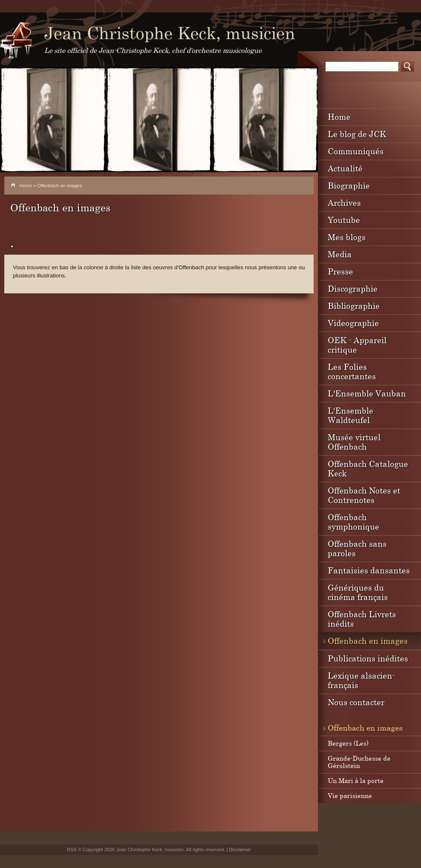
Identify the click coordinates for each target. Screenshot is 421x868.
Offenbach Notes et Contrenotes (364, 495)
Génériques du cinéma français (358, 592)
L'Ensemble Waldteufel (351, 415)
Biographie (349, 185)
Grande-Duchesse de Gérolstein (359, 762)
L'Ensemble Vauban (367, 393)
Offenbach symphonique (354, 522)
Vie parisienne (350, 795)
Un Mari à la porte (356, 780)
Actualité (345, 168)
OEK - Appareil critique (357, 345)
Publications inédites (368, 658)
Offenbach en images (368, 641)
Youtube (344, 220)
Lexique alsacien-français (361, 680)
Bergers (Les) (348, 743)
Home (26, 186)
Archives (344, 203)
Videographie (353, 323)
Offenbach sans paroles (357, 548)
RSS (72, 850)
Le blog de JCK (357, 134)
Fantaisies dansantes (369, 570)
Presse (340, 271)
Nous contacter (356, 702)
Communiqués (356, 151)
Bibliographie (354, 306)
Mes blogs (347, 237)
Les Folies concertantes (352, 371)
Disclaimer (240, 850)
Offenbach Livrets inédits (362, 619)
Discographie (353, 288)
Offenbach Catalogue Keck (368, 468)
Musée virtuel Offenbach (354, 442)
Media (340, 254)
